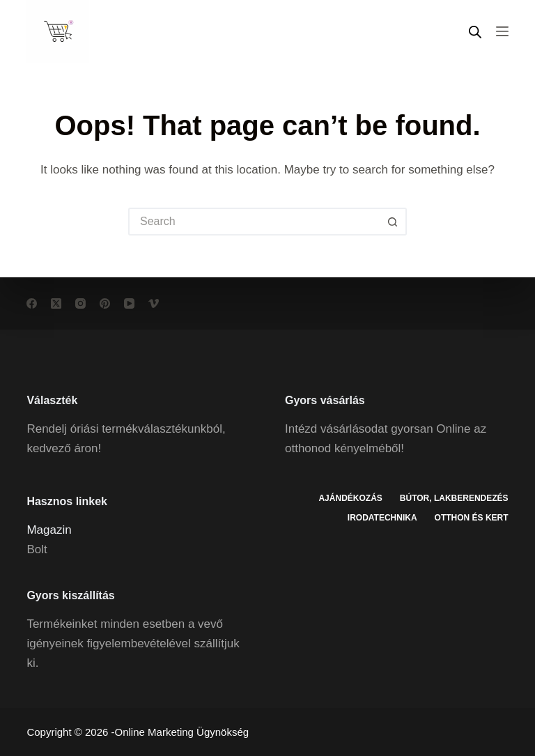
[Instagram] (80, 303)
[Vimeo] (154, 303)
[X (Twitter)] (56, 303)
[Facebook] (32, 303)
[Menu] (502, 31)
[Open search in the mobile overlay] (475, 32)
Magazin (49, 530)
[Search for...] (254, 222)
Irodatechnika (382, 518)
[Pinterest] (105, 303)
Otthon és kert (472, 518)
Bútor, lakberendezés (454, 498)
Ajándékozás (350, 498)
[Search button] (393, 222)
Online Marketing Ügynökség (182, 732)
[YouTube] (129, 303)
